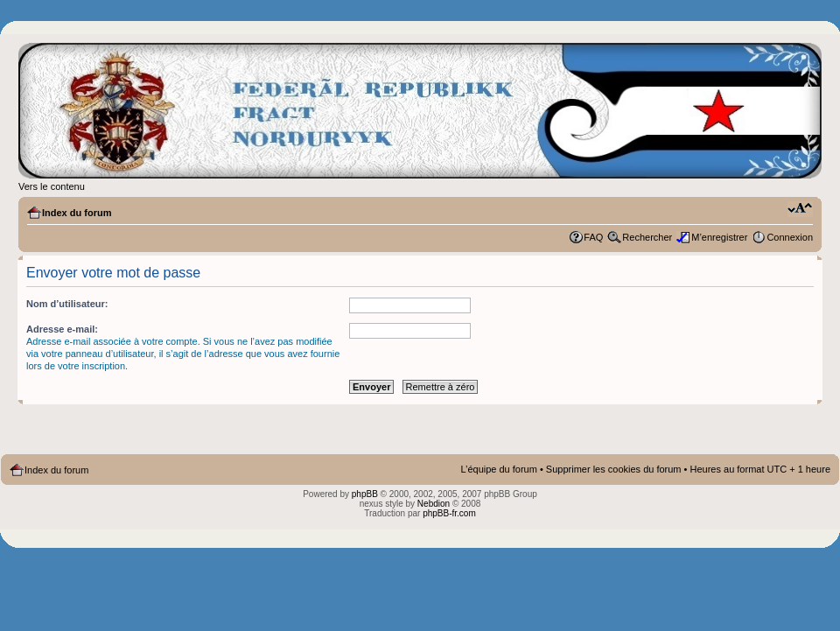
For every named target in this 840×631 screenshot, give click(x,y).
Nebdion (434, 504)
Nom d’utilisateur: (67, 304)
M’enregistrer (719, 237)
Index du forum (77, 213)
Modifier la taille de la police (800, 209)
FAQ (593, 237)
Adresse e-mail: (62, 329)
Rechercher (647, 237)
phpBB (365, 494)
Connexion (790, 237)
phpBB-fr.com (449, 513)
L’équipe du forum (498, 469)
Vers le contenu (52, 186)
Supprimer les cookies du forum (614, 469)
